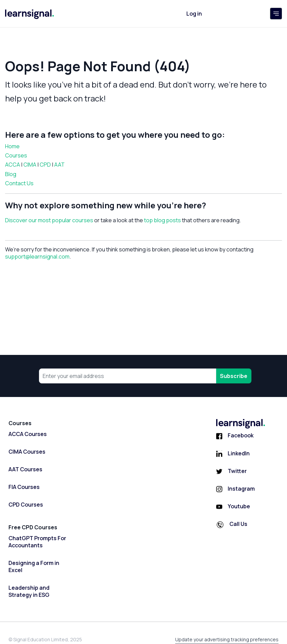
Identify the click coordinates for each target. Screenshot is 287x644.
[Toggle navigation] (276, 14)
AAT (59, 165)
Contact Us (19, 183)
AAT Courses (25, 469)
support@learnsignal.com (37, 257)
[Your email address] (128, 376)
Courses (16, 155)
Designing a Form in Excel (34, 567)
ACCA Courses (28, 434)
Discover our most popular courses (49, 220)
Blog (11, 174)
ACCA (13, 165)
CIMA (30, 165)
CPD (45, 165)
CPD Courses (26, 505)
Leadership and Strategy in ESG (29, 591)
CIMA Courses (27, 452)
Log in (194, 14)
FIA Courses (24, 487)
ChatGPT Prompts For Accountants (37, 542)
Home (12, 146)
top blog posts (162, 220)
